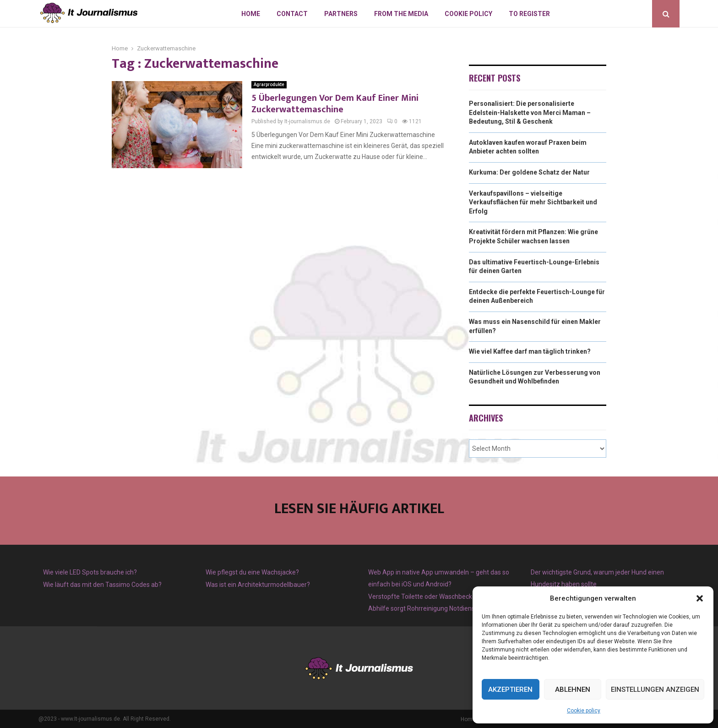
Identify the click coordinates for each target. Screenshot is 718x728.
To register (529, 14)
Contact (292, 14)
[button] (700, 598)
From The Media (401, 14)
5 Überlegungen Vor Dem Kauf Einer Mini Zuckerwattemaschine (335, 104)
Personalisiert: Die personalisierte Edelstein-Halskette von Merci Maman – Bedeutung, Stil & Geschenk (530, 112)
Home (251, 14)
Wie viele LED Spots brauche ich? (90, 572)
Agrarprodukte (269, 85)
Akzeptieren (510, 690)
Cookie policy (584, 711)
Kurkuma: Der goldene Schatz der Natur (529, 172)
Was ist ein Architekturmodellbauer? (258, 585)
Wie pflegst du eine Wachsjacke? (252, 572)
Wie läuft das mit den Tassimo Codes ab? (102, 585)
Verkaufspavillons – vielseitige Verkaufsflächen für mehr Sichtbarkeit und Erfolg (533, 202)
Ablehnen (573, 690)
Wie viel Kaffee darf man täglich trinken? (530, 351)
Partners (341, 14)
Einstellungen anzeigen (655, 690)
